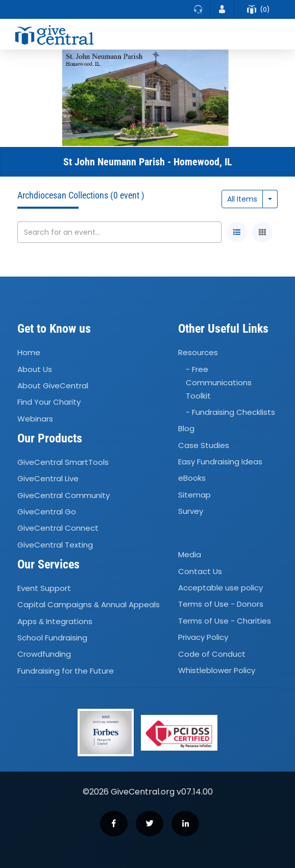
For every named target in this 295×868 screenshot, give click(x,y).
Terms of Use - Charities (225, 621)
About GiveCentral (53, 386)
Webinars (35, 419)
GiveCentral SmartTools (63, 462)
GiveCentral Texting (55, 545)
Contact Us (200, 571)
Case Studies (204, 445)
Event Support (44, 588)
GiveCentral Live (48, 478)
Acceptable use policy (220, 588)
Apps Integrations (55, 621)
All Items (242, 199)
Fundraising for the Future (66, 671)
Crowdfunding (44, 654)
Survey (191, 511)
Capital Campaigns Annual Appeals (89, 604)
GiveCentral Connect (58, 528)
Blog (186, 428)
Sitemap (194, 495)
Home (29, 352)
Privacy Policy (203, 637)
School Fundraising (52, 638)
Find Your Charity (49, 402)
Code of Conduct (212, 654)
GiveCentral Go (47, 512)
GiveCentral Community (64, 495)
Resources (198, 352)
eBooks (192, 478)
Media (190, 555)
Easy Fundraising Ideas (220, 462)
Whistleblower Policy (217, 670)
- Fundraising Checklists (230, 412)
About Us (35, 369)
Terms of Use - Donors (221, 604)
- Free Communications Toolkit (219, 382)
